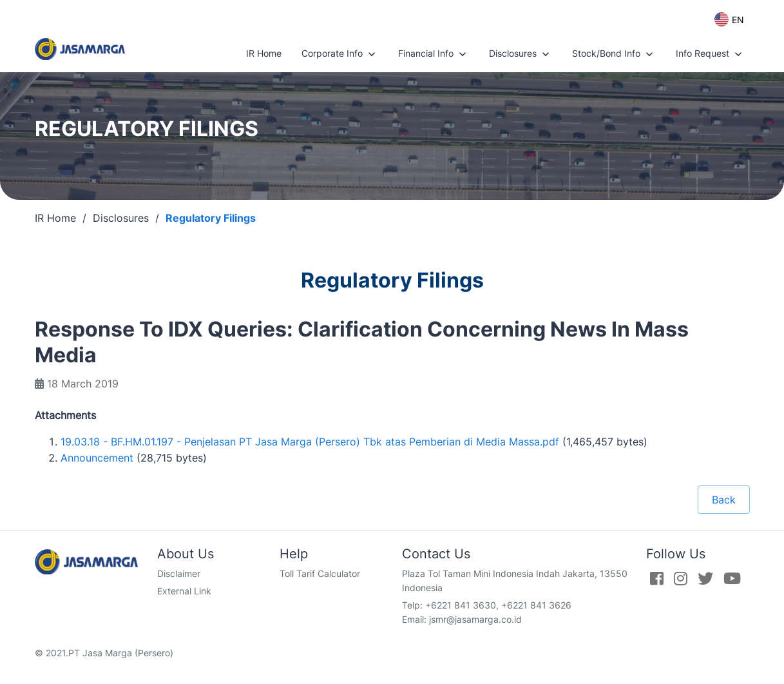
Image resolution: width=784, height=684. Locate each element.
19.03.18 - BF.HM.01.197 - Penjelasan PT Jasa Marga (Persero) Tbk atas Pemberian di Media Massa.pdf (310, 442)
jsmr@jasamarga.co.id (475, 619)
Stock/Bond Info (614, 54)
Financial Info (434, 54)
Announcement (97, 458)
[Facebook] (657, 578)
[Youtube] (732, 578)
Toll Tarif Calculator (320, 573)
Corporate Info (340, 54)
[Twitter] (705, 578)
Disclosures (521, 54)
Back (724, 500)
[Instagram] (681, 578)
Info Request (710, 54)
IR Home (264, 53)
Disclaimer (179, 573)
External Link (184, 591)
